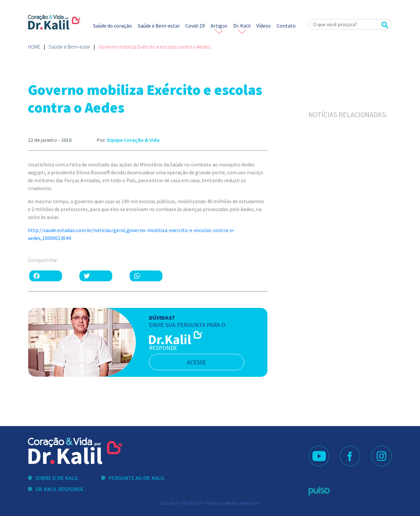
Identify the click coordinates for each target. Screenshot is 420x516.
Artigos (219, 26)
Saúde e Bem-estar (159, 26)
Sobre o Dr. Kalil (57, 478)
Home (34, 47)
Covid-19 (195, 26)
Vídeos (263, 26)
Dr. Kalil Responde (60, 489)
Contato (286, 26)
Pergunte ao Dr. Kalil (137, 478)
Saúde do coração (113, 26)
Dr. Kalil (242, 26)
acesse (197, 362)
